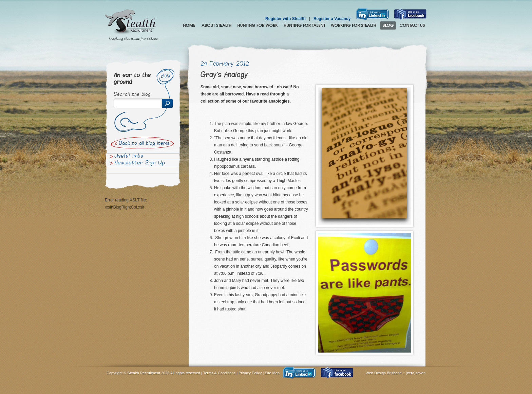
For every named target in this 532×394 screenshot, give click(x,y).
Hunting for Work (258, 25)
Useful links (129, 157)
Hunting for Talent (304, 25)
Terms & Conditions (219, 373)
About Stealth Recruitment (216, 25)
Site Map (272, 373)
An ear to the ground (132, 79)
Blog (388, 25)
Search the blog (132, 95)
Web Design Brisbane (384, 373)
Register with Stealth (286, 19)
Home (189, 25)
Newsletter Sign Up (140, 163)
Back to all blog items (144, 144)
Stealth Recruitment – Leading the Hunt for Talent (132, 25)
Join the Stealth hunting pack (354, 25)
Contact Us (412, 25)
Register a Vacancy (332, 19)
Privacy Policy (250, 373)
